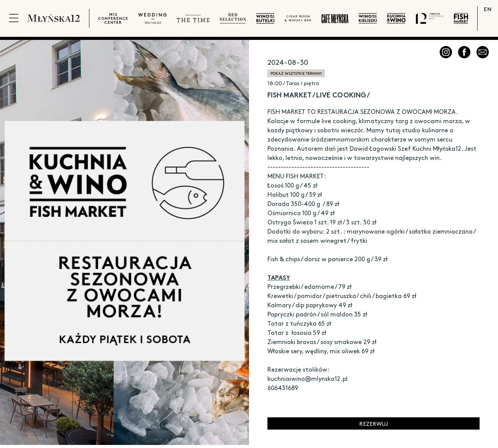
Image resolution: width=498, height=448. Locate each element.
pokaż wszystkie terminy (296, 73)
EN (488, 9)
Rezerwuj (373, 423)
